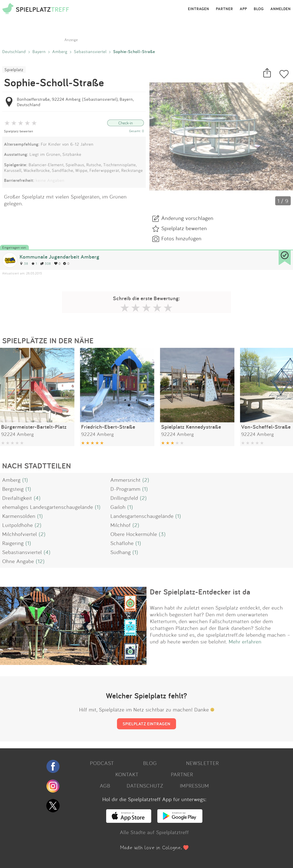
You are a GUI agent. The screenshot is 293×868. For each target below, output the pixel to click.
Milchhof (121, 525)
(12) (40, 561)
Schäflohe (122, 543)
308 (46, 263)
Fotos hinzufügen (181, 238)
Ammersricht (126, 480)
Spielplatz (14, 70)
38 (24, 263)
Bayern (39, 51)
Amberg (60, 51)
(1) (25, 480)
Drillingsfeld (124, 498)
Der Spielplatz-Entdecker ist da (200, 592)
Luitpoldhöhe (18, 525)
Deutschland (14, 51)
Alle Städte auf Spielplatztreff (154, 832)
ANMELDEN (281, 9)
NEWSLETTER (203, 763)
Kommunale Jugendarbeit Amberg (60, 257)
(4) (37, 498)
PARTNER (224, 9)
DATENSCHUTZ (145, 786)
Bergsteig (13, 489)
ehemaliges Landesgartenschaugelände (48, 507)
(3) (162, 534)
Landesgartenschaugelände (142, 516)
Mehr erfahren (245, 641)
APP (243, 9)
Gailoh (118, 507)
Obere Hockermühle (134, 534)
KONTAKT (127, 774)
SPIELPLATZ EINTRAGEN (146, 724)
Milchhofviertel (20, 534)
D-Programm (125, 489)
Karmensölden (19, 516)
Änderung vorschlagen (187, 218)
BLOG (259, 9)
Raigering (13, 543)
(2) (146, 480)
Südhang (121, 552)
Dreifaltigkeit (17, 498)
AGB (105, 786)
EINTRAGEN (199, 9)
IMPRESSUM (194, 786)
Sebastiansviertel (90, 51)
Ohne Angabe (18, 561)
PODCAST (102, 763)
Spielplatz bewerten (19, 131)
